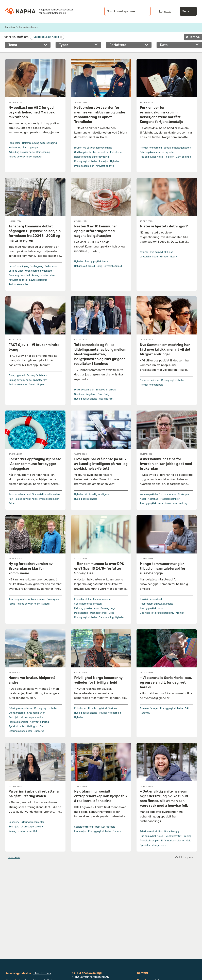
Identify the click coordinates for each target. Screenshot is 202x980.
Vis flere (14, 857)
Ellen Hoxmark (42, 973)
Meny (188, 11)
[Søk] (145, 11)
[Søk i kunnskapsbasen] (124, 11)
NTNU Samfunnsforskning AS (90, 977)
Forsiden (10, 27)
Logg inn (165, 11)
